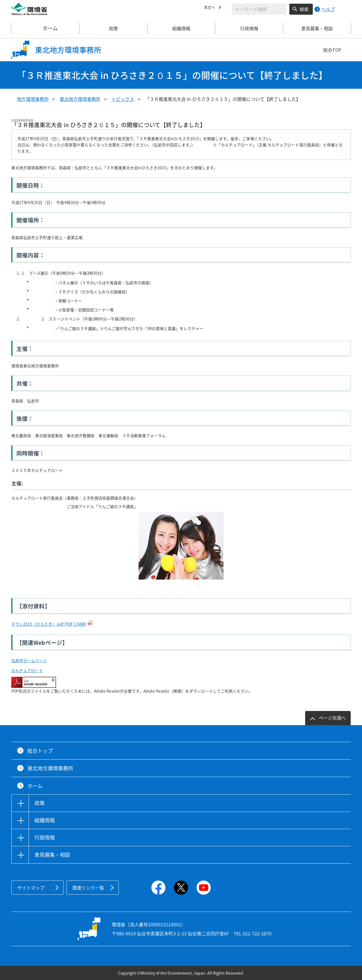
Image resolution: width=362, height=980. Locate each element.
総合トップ (40, 751)
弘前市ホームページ (29, 660)
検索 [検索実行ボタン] (304, 9)
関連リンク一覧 (88, 888)
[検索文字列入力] (259, 9)
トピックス (123, 99)
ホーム (46, 28)
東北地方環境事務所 (80, 99)
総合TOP (332, 50)
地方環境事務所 (33, 99)
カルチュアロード (27, 670)
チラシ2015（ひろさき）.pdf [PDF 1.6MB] (49, 624)
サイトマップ (31, 888)
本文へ (211, 8)
